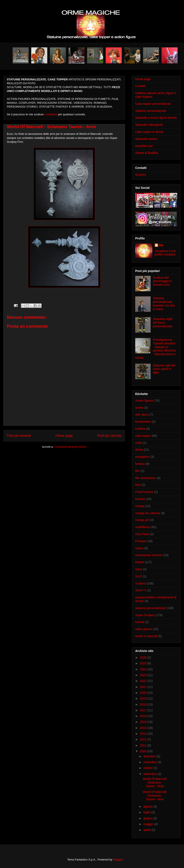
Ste (161, 245)
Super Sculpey (145, 615)
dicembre (150, 756)
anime (139, 408)
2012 (144, 739)
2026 (144, 658)
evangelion (142, 457)
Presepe (141, 541)
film (138, 471)
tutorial (140, 622)
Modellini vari (144, 146)
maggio (149, 824)
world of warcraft (146, 636)
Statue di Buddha (147, 153)
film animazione (146, 478)
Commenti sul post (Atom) (70, 447)
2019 (144, 698)
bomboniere (143, 422)
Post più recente (19, 436)
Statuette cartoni (146, 139)
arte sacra (142, 414)
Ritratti (139, 562)
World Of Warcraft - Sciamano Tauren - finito (155, 782)
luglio (147, 812)
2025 (144, 663)
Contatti (140, 86)
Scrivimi (140, 175)
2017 (144, 710)
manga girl (142, 520)
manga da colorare (148, 513)
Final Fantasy (144, 492)
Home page (64, 436)
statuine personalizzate (151, 608)
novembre (150, 762)
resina (139, 548)
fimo (138, 485)
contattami (51, 114)
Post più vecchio (109, 436)
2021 (144, 687)
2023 (144, 675)
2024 (144, 669)
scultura (140, 583)
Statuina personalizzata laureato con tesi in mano (164, 303)
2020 (144, 693)
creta (139, 443)
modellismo (143, 527)
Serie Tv (141, 590)
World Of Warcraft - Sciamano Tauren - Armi (155, 796)
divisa (139, 450)
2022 (144, 681)
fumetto (140, 499)
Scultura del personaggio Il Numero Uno (162, 281)
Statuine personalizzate (151, 111)
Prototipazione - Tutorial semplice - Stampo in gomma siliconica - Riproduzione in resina (156, 349)
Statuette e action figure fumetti (156, 118)
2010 (144, 751)
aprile (147, 830)
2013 (144, 734)
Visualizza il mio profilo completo (165, 253)
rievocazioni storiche (149, 555)
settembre (150, 774)
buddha (140, 429)
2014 (144, 728)
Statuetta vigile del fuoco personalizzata (163, 323)
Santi (139, 569)
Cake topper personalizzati (153, 104)
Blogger (118, 860)
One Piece (142, 534)
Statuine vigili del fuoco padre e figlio (164, 369)
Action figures (144, 401)
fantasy (140, 464)
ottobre (148, 768)
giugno (148, 818)
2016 (144, 716)
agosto (148, 806)
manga (140, 506)
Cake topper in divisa (149, 132)
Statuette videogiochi (149, 125)
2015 (144, 722)
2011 (144, 745)
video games (144, 629)
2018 (144, 704)
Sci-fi (139, 576)
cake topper (143, 436)
